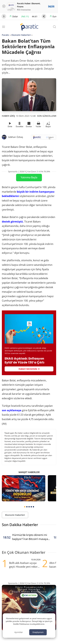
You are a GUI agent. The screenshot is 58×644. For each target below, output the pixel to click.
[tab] (25, 507)
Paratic (5, 35)
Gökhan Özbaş (16, 137)
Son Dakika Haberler (20, 525)
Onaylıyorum (38, 632)
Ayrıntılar (19, 632)
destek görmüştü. (13, 222)
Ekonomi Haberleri (21, 35)
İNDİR (51, 7)
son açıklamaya (12, 410)
